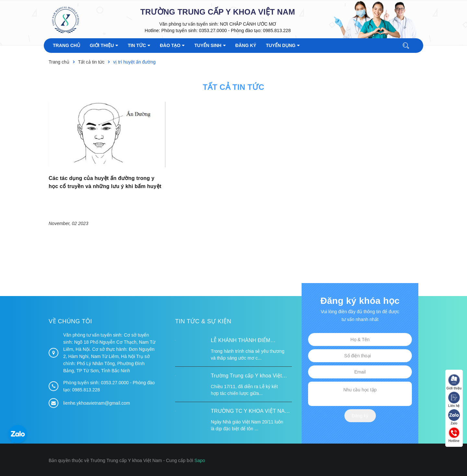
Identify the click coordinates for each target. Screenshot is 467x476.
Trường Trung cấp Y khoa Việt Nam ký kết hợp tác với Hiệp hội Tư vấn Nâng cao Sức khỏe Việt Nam (249, 376)
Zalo (454, 417)
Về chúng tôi (70, 321)
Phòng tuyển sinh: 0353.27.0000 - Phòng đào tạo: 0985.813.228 (226, 30)
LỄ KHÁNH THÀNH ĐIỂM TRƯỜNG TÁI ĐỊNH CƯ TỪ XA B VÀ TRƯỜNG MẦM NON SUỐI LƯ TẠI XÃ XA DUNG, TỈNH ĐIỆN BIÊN (250, 341)
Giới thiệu (454, 382)
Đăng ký (360, 416)
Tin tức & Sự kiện (203, 321)
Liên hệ (454, 400)
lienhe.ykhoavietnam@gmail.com (97, 403)
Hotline (454, 435)
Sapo (200, 460)
